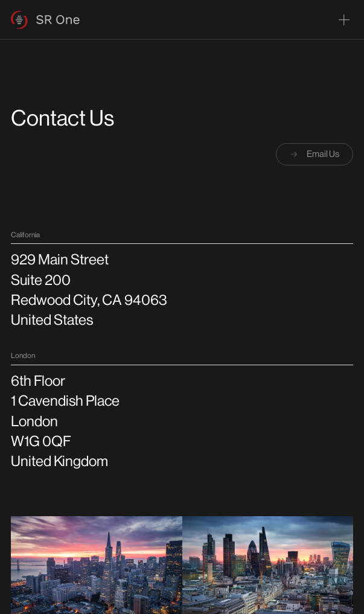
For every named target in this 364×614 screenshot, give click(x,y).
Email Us (314, 154)
